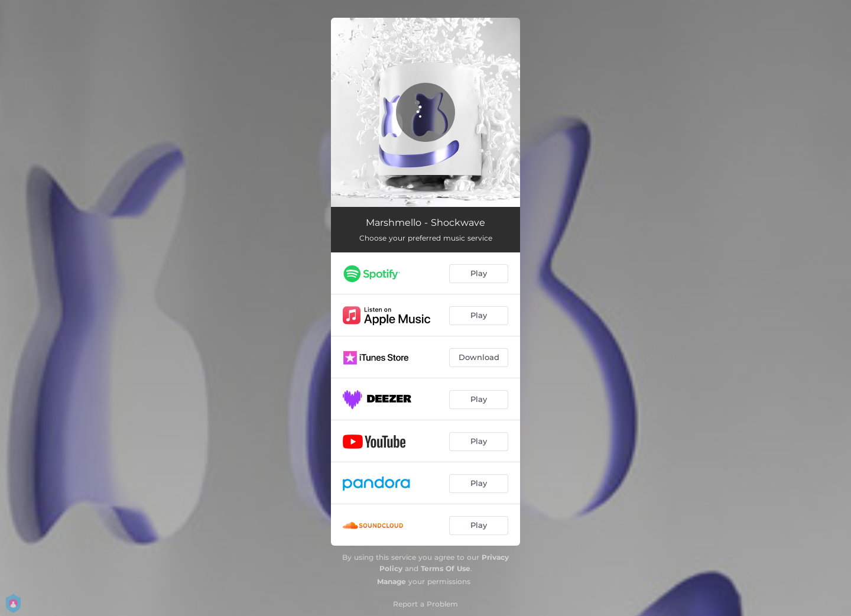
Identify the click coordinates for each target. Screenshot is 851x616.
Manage (392, 581)
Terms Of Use (446, 568)
